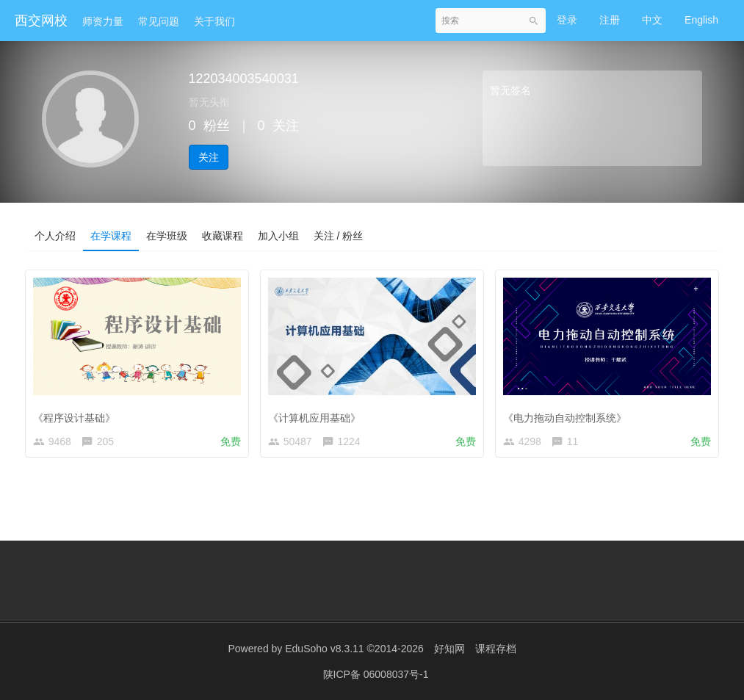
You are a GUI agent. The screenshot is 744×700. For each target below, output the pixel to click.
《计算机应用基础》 (317, 414)
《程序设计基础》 (78, 414)
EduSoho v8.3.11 (324, 649)
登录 (567, 20)
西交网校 (41, 21)
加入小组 (278, 236)
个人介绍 (55, 236)
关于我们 (214, 21)
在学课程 (111, 236)
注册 (610, 20)
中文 (652, 20)
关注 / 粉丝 (339, 236)
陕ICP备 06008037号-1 (376, 674)
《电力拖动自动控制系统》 (568, 414)
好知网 (449, 649)
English (701, 20)
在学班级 (167, 236)
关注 (209, 157)
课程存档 (496, 649)
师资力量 (103, 21)
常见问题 (159, 21)
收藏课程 (223, 236)
